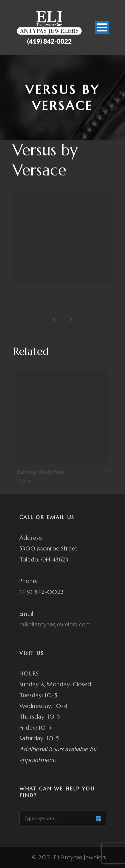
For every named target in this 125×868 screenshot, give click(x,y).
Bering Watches (41, 471)
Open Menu (102, 27)
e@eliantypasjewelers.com (55, 624)
